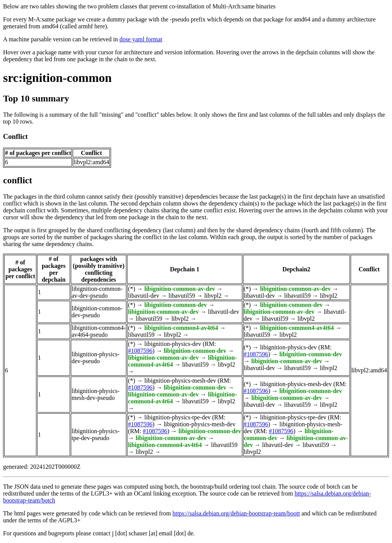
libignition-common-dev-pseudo (97, 312)
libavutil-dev (144, 296)
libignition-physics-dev (173, 344)
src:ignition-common (57, 78)
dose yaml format (141, 39)
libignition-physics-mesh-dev (180, 381)
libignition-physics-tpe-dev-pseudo (96, 435)
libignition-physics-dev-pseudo (96, 358)
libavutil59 (182, 296)
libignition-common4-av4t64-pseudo (99, 331)
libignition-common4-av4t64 (181, 328)
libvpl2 (213, 296)
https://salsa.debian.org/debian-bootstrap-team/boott (236, 513)
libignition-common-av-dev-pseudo (97, 292)
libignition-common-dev (176, 305)
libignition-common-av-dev (180, 289)
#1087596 (140, 351)
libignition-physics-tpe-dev (177, 417)
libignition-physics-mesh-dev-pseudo (96, 394)
